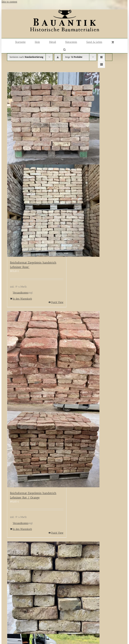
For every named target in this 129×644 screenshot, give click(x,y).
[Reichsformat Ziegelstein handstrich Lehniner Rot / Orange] (37, 399)
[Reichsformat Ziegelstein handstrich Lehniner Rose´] (37, 164)
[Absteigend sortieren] (58, 57)
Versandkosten (20, 293)
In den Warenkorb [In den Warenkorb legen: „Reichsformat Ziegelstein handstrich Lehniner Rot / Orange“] (22, 529)
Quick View (57, 302)
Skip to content (9, 2)
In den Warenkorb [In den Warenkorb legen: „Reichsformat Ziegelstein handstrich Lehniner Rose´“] (22, 299)
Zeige (74, 57)
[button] (64, 49)
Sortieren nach (26, 57)
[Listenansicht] (101, 64)
